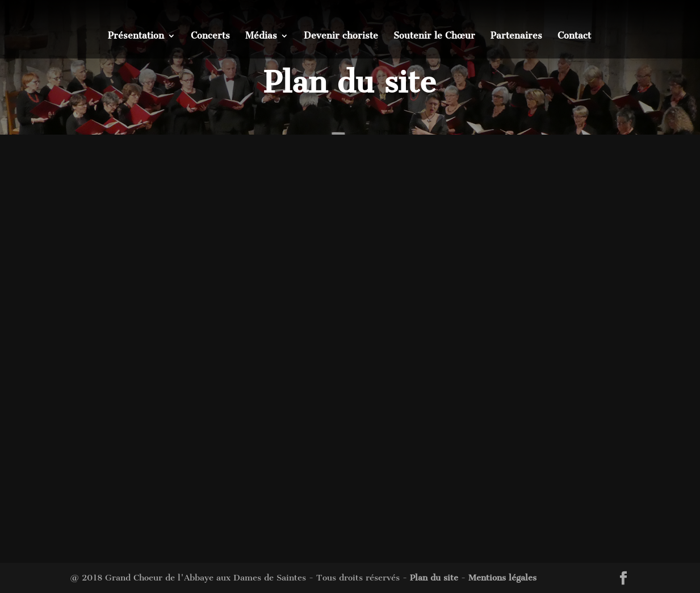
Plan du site (434, 578)
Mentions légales (502, 578)
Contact (574, 36)
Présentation (136, 36)
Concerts (210, 36)
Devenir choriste (341, 36)
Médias (261, 36)
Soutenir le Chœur (434, 36)
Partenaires (516, 36)
